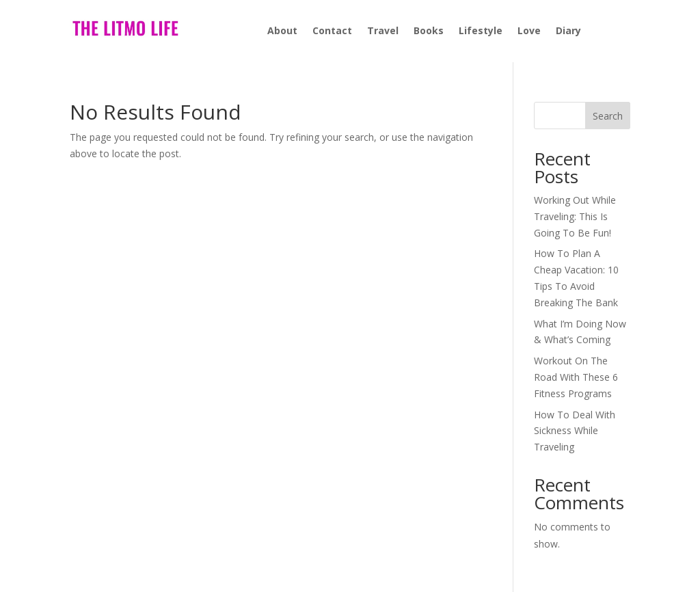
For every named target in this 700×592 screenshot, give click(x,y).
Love (529, 31)
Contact (332, 31)
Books (429, 31)
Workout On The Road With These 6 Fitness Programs (576, 377)
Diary (568, 31)
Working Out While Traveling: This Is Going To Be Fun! (575, 216)
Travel (383, 31)
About (282, 31)
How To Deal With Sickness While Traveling (575, 431)
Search (608, 116)
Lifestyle (481, 31)
